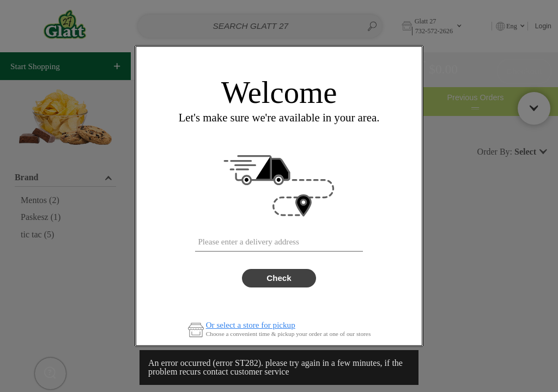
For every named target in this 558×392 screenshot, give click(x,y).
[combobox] (279, 240)
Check (279, 278)
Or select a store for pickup (251, 325)
